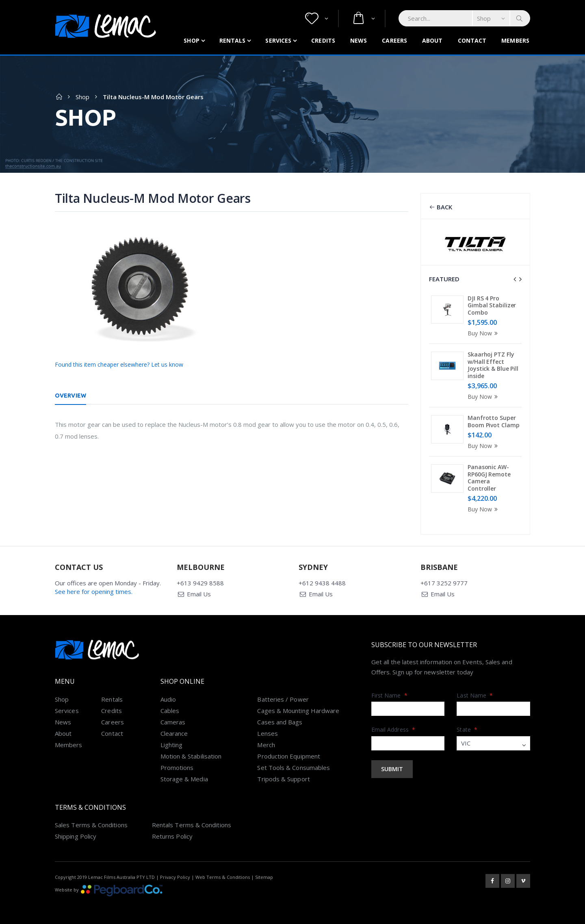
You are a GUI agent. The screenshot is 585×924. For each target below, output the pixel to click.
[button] (317, 18)
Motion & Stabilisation (191, 754)
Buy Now (484, 333)
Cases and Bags (280, 720)
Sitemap (264, 875)
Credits (323, 40)
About (432, 40)
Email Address (393, 728)
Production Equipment (289, 754)
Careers (394, 40)
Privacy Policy (175, 875)
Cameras (173, 720)
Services (278, 40)
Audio (168, 698)
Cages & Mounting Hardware (298, 709)
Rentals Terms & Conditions (192, 823)
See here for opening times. (94, 590)
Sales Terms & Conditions (91, 823)
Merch (266, 743)
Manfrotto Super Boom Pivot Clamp (493, 421)
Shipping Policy (76, 835)
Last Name (475, 694)
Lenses (267, 732)
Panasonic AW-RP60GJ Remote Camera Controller (489, 478)
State (467, 728)
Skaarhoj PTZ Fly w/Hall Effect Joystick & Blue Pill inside (493, 365)
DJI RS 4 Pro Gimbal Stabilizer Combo (492, 305)
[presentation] (515, 279)
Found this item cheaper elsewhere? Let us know (119, 364)
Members (515, 40)
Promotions (177, 766)
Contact (472, 40)
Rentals (233, 40)
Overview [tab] (70, 396)
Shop (191, 40)
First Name (389, 694)
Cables (170, 709)
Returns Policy (172, 835)
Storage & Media (184, 777)
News (359, 40)
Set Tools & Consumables (294, 766)
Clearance (174, 732)
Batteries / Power (283, 698)
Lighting (172, 743)
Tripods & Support (283, 777)
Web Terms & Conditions (223, 875)
